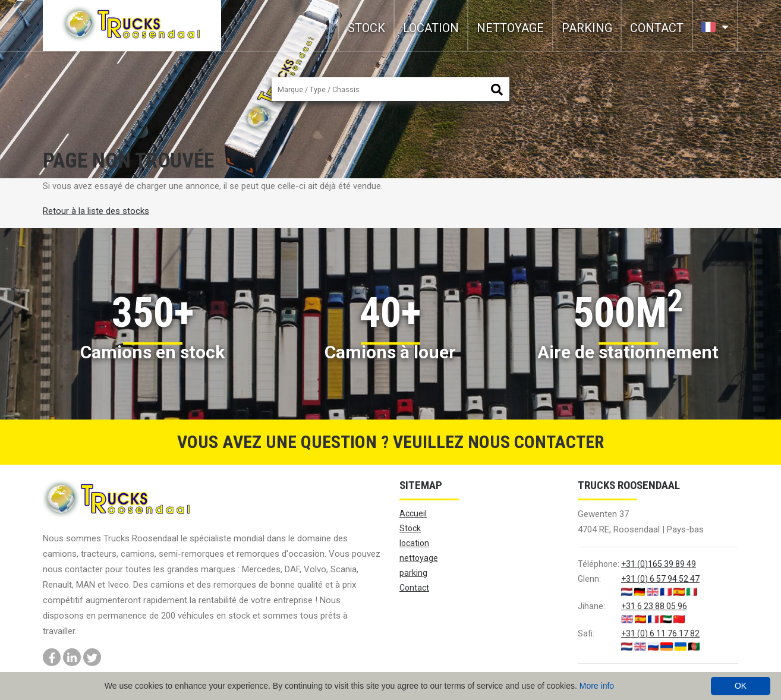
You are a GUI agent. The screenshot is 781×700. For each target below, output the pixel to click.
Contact (657, 28)
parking (587, 28)
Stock (366, 28)
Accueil (413, 513)
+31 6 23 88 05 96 (654, 606)
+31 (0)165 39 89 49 (659, 564)
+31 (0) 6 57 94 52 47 (660, 579)
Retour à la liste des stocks (96, 211)
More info (597, 686)
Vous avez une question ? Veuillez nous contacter (390, 442)
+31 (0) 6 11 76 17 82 (660, 633)
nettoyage (510, 28)
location (431, 28)
